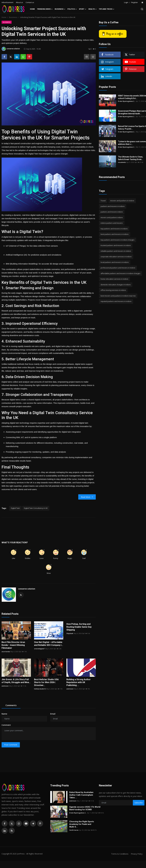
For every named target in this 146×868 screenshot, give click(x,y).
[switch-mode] (142, 3)
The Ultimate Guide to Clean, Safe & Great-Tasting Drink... (131, 158)
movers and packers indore (112, 217)
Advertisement (7, 2)
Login (126, 2)
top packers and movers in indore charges (118, 240)
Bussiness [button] (60, 9)
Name (4, 714)
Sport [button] (83, 9)
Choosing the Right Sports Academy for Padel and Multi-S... (82, 824)
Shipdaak (70, 633)
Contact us (30, 2)
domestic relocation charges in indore (116, 285)
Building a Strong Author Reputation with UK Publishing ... (79, 682)
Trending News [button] (45, 9)
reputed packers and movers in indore (116, 301)
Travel (103, 201)
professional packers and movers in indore (118, 268)
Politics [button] (72, 9)
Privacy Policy (136, 854)
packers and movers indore (112, 212)
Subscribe (139, 803)
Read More (87, 497)
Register (135, 2)
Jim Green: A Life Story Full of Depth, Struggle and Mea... (16, 681)
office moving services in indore (113, 290)
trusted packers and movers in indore (116, 245)
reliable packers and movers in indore (116, 251)
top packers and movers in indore (114, 229)
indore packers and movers (112, 223)
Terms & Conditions (119, 854)
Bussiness (13, 17)
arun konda (6, 652)
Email (53, 714)
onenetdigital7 (39, 649)
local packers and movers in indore (115, 262)
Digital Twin (15, 508)
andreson (5, 686)
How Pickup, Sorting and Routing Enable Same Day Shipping (79, 627)
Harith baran (74, 830)
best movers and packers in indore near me (118, 296)
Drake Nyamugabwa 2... (127, 101)
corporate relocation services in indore (116, 257)
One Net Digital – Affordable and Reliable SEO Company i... (49, 644)
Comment (6, 725)
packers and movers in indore (113, 206)
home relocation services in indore (114, 279)
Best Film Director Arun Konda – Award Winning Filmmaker (13, 645)
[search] (142, 9)
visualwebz (122, 162)
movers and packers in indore (122, 201)
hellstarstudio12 (40, 689)
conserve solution (27, 589)
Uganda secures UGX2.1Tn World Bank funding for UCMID (85, 808)
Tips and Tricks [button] (107, 9)
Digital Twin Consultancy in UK (36, 508)
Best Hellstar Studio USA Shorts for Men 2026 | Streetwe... (46, 682)
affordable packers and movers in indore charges (120, 273)
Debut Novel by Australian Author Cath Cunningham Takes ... (81, 795)
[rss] (12, 831)
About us (19, 2)
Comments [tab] (11, 705)
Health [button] (93, 9)
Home (32, 9)
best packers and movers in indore (115, 234)
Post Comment (11, 745)
